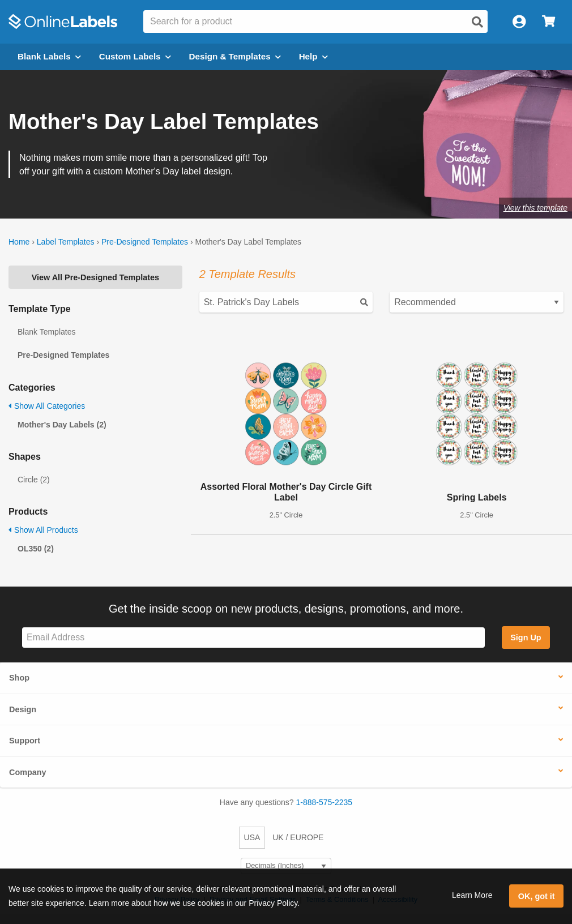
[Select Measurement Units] (286, 866)
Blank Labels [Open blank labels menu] (49, 56)
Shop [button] (19, 678)
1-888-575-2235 (325, 802)
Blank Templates (46, 332)
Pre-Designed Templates (145, 242)
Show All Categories (47, 406)
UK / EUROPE (298, 837)
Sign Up (526, 638)
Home (19, 242)
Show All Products (43, 530)
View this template (535, 208)
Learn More (472, 895)
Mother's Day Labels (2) (62, 425)
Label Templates (66, 242)
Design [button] (23, 709)
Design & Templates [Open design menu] (235, 56)
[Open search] (477, 22)
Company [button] (28, 772)
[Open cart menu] (548, 22)
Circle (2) (34, 480)
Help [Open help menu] (313, 56)
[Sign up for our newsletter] (253, 638)
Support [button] (25, 741)
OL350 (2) (36, 549)
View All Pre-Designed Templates (95, 277)
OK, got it (537, 896)
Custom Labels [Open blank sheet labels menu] (135, 56)
